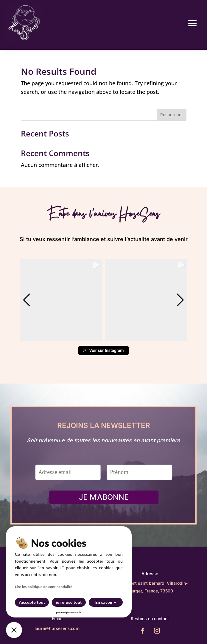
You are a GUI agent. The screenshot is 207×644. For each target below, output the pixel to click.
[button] (104, 337)
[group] (61, 300)
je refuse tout (69, 602)
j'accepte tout (32, 602)
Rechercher (172, 115)
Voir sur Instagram (103, 350)
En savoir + (106, 602)
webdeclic (76, 612)
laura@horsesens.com (57, 628)
